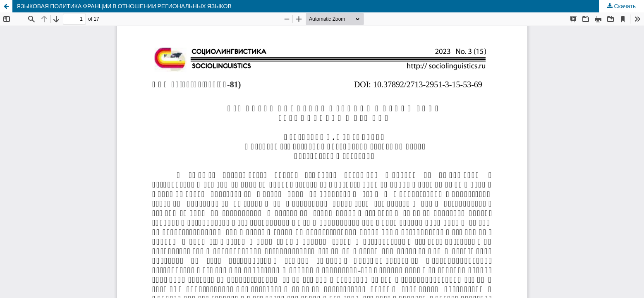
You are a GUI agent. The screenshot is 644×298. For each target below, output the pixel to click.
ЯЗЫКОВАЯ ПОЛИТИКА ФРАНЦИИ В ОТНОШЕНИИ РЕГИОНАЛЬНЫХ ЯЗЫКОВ (124, 6)
